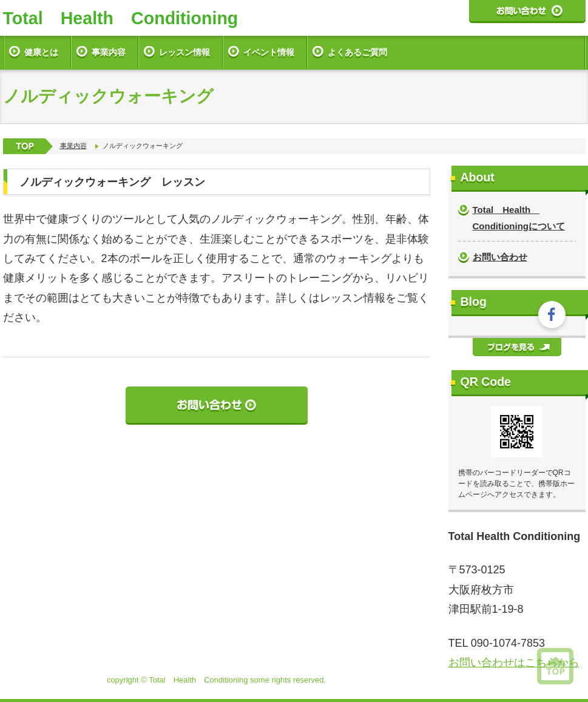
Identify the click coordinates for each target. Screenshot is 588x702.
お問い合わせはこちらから (514, 663)
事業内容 (109, 52)
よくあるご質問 (357, 52)
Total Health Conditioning (121, 18)
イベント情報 (269, 52)
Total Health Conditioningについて (519, 218)
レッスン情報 (184, 52)
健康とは (41, 52)
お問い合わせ (500, 257)
